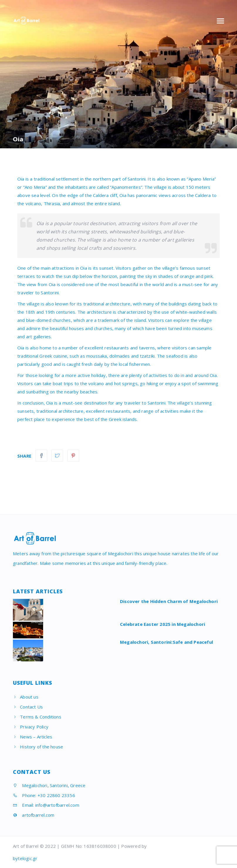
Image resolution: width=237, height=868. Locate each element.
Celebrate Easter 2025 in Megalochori (162, 624)
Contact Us (31, 707)
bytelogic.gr (25, 858)
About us (29, 697)
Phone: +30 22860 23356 (44, 795)
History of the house (42, 747)
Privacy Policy (34, 727)
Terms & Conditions (41, 717)
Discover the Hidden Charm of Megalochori (169, 601)
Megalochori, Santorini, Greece (49, 785)
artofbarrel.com (34, 815)
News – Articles (36, 737)
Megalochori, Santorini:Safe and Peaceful (166, 642)
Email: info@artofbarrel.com (46, 805)
